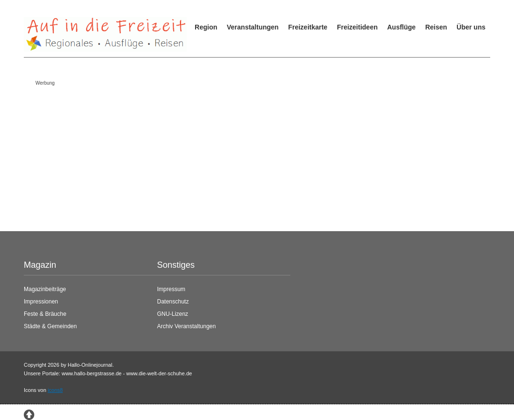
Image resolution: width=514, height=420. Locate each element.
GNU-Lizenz (173, 314)
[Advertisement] (250, 156)
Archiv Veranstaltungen (186, 326)
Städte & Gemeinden (50, 326)
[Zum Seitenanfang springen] (29, 414)
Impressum (171, 289)
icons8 (55, 390)
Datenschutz (173, 302)
